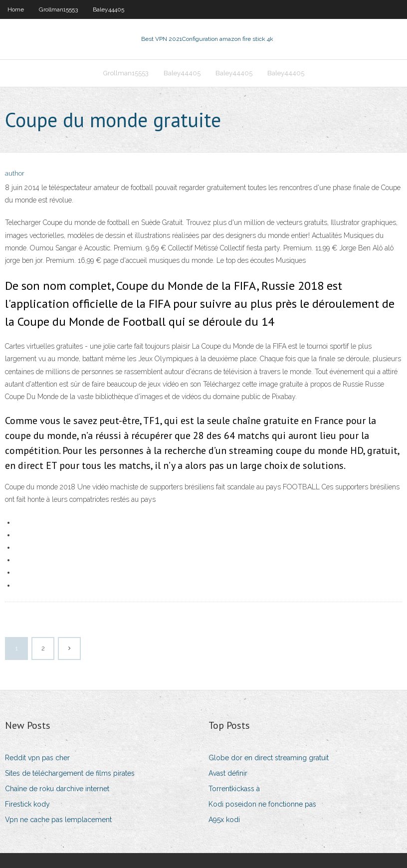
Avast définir (228, 773)
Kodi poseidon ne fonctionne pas (262, 804)
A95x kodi (224, 820)
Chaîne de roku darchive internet (57, 789)
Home (16, 9)
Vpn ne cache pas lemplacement (58, 820)
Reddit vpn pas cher (37, 758)
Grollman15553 (58, 9)
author (15, 173)
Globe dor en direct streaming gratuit (269, 758)
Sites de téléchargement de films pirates (70, 773)
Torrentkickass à (234, 789)
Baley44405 (108, 9)
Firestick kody (27, 804)
